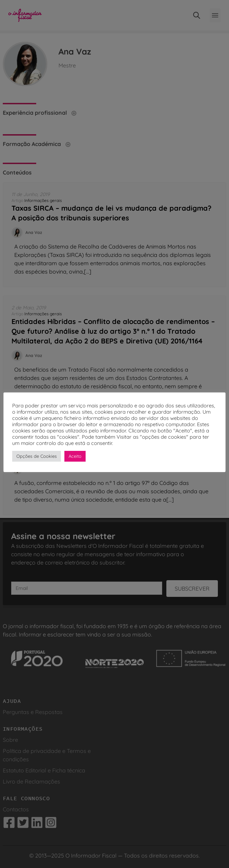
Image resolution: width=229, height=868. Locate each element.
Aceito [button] (75, 456)
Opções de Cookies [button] (37, 456)
